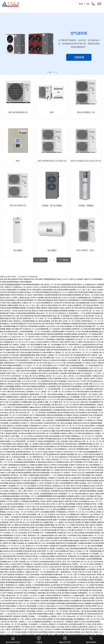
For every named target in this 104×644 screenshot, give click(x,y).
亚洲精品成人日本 (59, 486)
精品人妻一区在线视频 (61, 316)
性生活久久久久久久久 (19, 614)
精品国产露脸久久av (18, 381)
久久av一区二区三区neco (65, 358)
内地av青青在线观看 (63, 431)
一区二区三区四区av (27, 436)
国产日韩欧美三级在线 (80, 609)
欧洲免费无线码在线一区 (25, 452)
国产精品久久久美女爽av (30, 530)
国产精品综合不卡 (48, 481)
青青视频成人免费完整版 (55, 339)
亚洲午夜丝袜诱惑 (39, 433)
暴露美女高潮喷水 (77, 420)
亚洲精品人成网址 (66, 433)
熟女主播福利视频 (76, 567)
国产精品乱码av (36, 324)
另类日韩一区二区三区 (76, 512)
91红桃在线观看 (98, 543)
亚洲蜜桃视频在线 (84, 298)
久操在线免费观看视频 (94, 559)
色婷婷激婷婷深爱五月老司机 (13, 556)
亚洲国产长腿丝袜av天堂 (28, 549)
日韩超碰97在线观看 (20, 616)
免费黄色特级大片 (11, 363)
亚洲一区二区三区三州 (19, 342)
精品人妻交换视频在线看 (80, 303)
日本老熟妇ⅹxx (90, 420)
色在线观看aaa (84, 501)
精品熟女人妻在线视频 (27, 611)
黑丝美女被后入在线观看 (24, 392)
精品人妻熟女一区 (20, 334)
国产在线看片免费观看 (70, 436)
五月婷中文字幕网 (91, 337)
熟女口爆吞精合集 (27, 316)
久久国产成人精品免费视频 (65, 504)
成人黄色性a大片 (29, 546)
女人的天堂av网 (20, 439)
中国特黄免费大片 (17, 629)
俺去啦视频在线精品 (61, 588)
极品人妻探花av (15, 321)
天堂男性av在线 (61, 559)
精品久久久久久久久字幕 (56, 363)
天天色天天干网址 (20, 535)
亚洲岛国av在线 (49, 347)
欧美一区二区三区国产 (20, 596)
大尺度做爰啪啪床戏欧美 (84, 371)
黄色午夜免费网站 (67, 400)
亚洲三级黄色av (8, 426)
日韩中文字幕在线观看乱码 (19, 360)
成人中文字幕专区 (33, 562)
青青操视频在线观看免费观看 (24, 462)
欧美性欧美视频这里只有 (20, 324)
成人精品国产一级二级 (86, 394)
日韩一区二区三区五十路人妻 (84, 577)
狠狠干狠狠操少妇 (61, 300)
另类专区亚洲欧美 (17, 295)
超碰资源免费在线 (89, 345)
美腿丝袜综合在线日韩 (11, 358)
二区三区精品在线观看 (83, 376)
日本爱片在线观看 (19, 562)
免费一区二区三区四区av (63, 392)
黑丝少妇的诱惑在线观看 (91, 622)
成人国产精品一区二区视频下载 (67, 525)
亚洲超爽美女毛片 (72, 339)
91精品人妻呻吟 (65, 308)
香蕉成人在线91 (88, 627)
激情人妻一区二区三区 (84, 562)
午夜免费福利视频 (9, 326)
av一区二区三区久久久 (87, 436)
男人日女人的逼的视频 (31, 522)
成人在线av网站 (36, 564)
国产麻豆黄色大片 (36, 454)
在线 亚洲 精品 (67, 318)
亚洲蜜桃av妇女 (6, 562)
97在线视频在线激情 (10, 478)
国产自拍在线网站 (81, 580)
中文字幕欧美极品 (9, 353)
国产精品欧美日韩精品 (35, 609)
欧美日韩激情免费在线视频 (69, 541)
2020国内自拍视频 (25, 433)
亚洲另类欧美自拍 (26, 350)
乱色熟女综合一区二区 (64, 347)
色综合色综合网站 (17, 400)
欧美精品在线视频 (92, 481)
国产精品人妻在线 (15, 318)
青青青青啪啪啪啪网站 (90, 300)
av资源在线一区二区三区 (60, 460)
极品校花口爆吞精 (15, 483)
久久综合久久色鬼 (34, 342)
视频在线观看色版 (40, 478)
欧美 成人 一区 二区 (30, 413)
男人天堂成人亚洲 (89, 624)
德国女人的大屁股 (58, 627)
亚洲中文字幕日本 (15, 598)
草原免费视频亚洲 (14, 494)
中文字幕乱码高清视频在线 (43, 300)
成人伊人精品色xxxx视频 (79, 384)
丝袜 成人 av (23, 305)
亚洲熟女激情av (79, 318)
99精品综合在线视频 (21, 420)
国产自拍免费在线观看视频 (88, 332)
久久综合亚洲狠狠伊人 (60, 449)
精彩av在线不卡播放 (94, 575)
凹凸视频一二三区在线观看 (38, 616)
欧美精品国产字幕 (62, 407)
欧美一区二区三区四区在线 (89, 339)
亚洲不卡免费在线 (27, 567)
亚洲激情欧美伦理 (36, 446)
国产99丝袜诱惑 (48, 324)
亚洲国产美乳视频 (45, 439)
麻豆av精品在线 (73, 389)
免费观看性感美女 (12, 397)
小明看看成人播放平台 (73, 622)
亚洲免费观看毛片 (74, 300)
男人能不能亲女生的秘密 (16, 528)
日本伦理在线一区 (71, 332)
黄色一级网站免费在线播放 (59, 635)
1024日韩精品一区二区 (28, 496)
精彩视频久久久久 (74, 311)
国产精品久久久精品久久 (75, 551)
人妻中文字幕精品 (79, 575)
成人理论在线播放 (78, 533)
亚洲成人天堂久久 (27, 559)
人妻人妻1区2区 (79, 347)
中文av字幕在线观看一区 (20, 441)
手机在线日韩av (89, 342)
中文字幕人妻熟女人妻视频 (45, 546)
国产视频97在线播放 (78, 483)
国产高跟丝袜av (22, 326)
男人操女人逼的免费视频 (61, 483)
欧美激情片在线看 (90, 478)
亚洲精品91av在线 (19, 410)
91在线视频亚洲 (75, 601)
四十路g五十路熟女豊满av (34, 295)
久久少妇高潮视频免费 (40, 329)
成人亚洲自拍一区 (97, 514)
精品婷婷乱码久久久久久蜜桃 (33, 598)
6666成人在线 (13, 384)
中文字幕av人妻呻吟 (71, 528)
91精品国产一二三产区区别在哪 (78, 509)
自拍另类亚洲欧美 (81, 400)
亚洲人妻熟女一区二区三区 (30, 541)
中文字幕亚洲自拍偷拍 (81, 392)
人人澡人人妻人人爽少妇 (38, 305)
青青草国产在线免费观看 (48, 413)
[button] (48, 72)
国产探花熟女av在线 (54, 593)
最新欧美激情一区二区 (38, 394)
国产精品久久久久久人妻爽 (10, 371)
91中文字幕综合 (88, 462)
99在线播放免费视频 (50, 368)
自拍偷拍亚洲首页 (50, 423)
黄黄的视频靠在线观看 (44, 520)
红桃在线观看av (10, 300)
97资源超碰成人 (61, 512)
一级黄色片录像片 (89, 379)
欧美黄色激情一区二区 (59, 389)
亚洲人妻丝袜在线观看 (92, 454)
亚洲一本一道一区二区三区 (71, 426)
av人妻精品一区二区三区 (62, 353)
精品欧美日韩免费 (14, 575)
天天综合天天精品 (41, 452)
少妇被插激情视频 (28, 321)
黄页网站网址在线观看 (37, 326)
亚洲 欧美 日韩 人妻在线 (76, 410)
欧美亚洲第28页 (58, 444)
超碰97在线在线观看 (77, 481)
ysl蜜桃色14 (24, 397)
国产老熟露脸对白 (34, 481)
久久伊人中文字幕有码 (71, 405)
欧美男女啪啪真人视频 (15, 488)
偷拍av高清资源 (93, 305)
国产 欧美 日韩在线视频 (38, 397)
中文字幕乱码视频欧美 (34, 345)
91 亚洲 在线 (72, 457)
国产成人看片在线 (40, 363)
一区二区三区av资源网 (42, 332)
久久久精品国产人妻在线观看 (60, 329)
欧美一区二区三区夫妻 (45, 588)
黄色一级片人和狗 (43, 460)
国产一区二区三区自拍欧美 (33, 347)
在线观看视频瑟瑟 (45, 410)
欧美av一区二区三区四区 (52, 426)
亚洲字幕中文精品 (76, 407)
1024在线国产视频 (33, 308)
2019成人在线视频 (37, 298)
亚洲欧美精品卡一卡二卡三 (91, 321)
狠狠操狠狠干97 (51, 488)
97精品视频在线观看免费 (78, 549)
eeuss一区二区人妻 (23, 337)
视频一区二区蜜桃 (51, 402)
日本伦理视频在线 (12, 541)
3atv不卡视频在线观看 (37, 415)
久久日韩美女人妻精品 (93, 512)
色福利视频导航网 (73, 520)
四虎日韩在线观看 (51, 582)
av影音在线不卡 (87, 428)
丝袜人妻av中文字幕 (74, 486)
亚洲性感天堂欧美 (31, 556)
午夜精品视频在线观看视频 (25, 313)
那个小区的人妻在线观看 (30, 575)
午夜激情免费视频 (26, 332)
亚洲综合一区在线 (11, 311)
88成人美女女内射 (92, 318)
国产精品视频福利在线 (51, 454)
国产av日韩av (87, 635)
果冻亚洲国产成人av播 (11, 316)
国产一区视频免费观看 (48, 533)
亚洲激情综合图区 (63, 462)
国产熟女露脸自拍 (94, 381)
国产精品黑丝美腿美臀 (59, 350)
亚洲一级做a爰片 (93, 460)
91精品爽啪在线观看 (92, 533)
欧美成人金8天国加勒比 (50, 373)
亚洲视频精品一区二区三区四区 (89, 593)
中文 (81, 4)
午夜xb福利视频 (46, 575)
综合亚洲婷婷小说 (49, 365)
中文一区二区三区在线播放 (26, 486)
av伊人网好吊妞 (8, 392)
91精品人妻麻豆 (9, 491)
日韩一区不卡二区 (96, 368)
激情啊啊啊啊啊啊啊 (63, 420)
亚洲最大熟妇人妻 (50, 467)
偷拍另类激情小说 (54, 305)
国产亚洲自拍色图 (95, 590)
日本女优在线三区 (62, 514)
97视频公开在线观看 (41, 601)
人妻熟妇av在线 (24, 298)
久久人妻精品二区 (60, 522)
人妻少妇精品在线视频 (8, 379)
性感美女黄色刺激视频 (94, 410)
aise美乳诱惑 (98, 428)
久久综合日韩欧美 (22, 415)
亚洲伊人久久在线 (9, 337)
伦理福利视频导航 (50, 517)
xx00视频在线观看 (59, 410)
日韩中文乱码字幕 (15, 522)
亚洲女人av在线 (10, 564)
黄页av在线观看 (32, 410)
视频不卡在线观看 (9, 486)
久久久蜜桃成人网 (95, 353)
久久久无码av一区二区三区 (32, 365)
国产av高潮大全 (25, 329)
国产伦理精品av (65, 596)
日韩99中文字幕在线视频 (59, 465)
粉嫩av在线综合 (35, 407)
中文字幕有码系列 (61, 624)
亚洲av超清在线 (64, 384)
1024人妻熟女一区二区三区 (10, 624)
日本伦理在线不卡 (39, 339)
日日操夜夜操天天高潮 (17, 423)
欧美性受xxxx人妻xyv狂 (24, 389)
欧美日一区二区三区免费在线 (39, 491)
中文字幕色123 (81, 582)
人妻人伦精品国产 (48, 420)
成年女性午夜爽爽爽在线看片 (79, 449)
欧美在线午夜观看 (87, 520)
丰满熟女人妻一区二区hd (31, 303)
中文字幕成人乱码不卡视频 (92, 363)
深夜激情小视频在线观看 (9, 305)
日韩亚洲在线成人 (71, 444)
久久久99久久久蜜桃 (37, 596)
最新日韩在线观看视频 (41, 473)
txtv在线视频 (72, 360)
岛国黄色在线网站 (45, 444)
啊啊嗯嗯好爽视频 (19, 308)
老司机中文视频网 (97, 303)
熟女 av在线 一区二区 (59, 428)
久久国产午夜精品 (6, 593)
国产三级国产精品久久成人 (29, 358)
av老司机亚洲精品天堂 (90, 386)
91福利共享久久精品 (77, 588)
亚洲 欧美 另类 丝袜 (62, 567)
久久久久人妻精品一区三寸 (43, 392)
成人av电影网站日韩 (34, 373)
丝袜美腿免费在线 (80, 355)
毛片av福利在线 (60, 457)
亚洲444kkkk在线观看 (28, 371)
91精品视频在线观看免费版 (47, 384)
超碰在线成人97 (58, 439)
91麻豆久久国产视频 (11, 436)
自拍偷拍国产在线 (86, 415)
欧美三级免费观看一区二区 (64, 494)
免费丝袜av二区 (34, 535)
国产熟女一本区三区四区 (30, 494)
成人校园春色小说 (20, 368)
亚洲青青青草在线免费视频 (71, 386)
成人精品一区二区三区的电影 (26, 603)
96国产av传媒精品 (47, 538)
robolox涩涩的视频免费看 (56, 397)
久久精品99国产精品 (53, 386)
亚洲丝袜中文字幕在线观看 (42, 353)
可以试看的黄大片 (61, 313)
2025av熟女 (4, 413)
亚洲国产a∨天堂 (44, 428)
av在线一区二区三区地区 (71, 321)
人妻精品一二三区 (25, 622)
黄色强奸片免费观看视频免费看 (24, 355)
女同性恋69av (20, 418)
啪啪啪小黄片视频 (12, 329)
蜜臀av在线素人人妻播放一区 (47, 355)
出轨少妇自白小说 (52, 326)
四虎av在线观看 (63, 413)
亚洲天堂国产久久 (43, 551)
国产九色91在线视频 (24, 353)
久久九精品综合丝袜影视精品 (18, 394)
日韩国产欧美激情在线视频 (60, 337)
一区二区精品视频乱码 (92, 365)
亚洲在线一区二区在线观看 (20, 467)
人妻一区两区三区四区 (28, 619)
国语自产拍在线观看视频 (59, 590)
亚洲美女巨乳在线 (25, 311)
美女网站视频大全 (50, 446)
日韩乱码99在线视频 (25, 363)
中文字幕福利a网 (74, 428)
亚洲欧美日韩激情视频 (56, 632)
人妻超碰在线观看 (57, 332)
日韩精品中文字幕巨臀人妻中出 (25, 431)
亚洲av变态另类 (87, 629)
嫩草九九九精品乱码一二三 (87, 373)
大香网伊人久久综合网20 (37, 577)
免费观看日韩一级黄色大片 (79, 514)
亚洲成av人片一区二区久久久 (11, 546)
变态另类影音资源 (78, 431)
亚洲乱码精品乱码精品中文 (46, 462)
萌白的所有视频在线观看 (43, 316)
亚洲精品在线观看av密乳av (39, 465)
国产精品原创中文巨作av (28, 384)
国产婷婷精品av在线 (65, 446)
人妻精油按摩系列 (19, 470)
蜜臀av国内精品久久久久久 (42, 509)
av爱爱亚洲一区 (77, 329)
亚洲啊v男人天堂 (80, 305)
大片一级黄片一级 (65, 368)
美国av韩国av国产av (90, 601)
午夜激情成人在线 (62, 549)
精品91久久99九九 (25, 509)
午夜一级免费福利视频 (85, 360)
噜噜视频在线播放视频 (11, 496)
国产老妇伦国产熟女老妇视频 (82, 308)
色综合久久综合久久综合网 (72, 379)
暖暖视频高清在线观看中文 (19, 465)
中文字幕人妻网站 (12, 501)
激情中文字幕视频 (23, 564)
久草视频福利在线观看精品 (34, 488)
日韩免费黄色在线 (57, 491)
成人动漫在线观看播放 (33, 400)
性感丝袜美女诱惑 (42, 436)
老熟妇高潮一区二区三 (31, 318)
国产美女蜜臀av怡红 (47, 358)
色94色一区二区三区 (26, 478)
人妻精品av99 (30, 572)
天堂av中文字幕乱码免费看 (53, 528)
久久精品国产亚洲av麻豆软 (10, 449)
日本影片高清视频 (87, 496)
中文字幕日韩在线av (44, 486)
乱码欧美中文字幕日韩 (63, 303)
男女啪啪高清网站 (20, 577)
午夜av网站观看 (80, 494)
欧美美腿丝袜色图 (75, 624)
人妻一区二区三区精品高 (46, 514)
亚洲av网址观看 (89, 329)
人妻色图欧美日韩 (47, 381)
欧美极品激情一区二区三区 (62, 575)
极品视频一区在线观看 (29, 624)
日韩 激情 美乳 (56, 321)
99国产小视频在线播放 (31, 475)
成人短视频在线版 (46, 522)
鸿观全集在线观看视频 (25, 300)
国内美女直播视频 (64, 488)
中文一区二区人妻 (88, 350)
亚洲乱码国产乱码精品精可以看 (83, 488)
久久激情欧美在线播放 (46, 556)
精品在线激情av (79, 446)
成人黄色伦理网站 (88, 426)
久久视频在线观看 (70, 394)
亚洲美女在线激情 (28, 635)
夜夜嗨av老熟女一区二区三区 (93, 535)
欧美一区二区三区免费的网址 (51, 318)
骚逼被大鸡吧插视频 (21, 517)
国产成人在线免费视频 (91, 465)
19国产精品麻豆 (69, 371)
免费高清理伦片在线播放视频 (66, 543)
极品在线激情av (32, 439)
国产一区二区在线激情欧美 (45, 572)
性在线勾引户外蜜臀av (53, 629)
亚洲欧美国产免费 (77, 337)
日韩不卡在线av (67, 305)
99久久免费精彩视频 (85, 457)
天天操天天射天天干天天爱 (76, 381)
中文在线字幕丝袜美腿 (48, 530)
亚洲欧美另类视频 (83, 504)
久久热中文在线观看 (44, 483)
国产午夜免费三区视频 (43, 449)
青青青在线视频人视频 (42, 350)
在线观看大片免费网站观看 (22, 402)
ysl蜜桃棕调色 (16, 303)
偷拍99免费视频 (75, 635)
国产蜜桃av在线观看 (70, 593)
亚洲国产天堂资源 (75, 465)
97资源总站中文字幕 (52, 499)
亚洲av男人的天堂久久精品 (44, 567)
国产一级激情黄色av (63, 572)
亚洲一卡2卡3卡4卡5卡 (67, 598)
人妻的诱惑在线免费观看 (19, 454)
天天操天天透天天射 (65, 355)
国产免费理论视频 (29, 588)
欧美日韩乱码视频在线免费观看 (69, 295)
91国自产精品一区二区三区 (16, 373)
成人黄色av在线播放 (43, 321)
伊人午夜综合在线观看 (34, 423)
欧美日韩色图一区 (90, 316)
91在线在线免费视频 (74, 363)
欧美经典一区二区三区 (84, 530)
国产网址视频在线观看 (73, 439)
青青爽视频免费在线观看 (15, 582)
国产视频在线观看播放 (11, 350)
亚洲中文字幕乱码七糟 (73, 627)
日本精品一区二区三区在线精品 (15, 533)
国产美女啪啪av (6, 470)
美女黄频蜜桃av (52, 577)
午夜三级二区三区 (84, 470)
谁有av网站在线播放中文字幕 (48, 619)
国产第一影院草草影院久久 (72, 345)
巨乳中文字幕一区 (33, 381)
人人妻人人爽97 (22, 491)
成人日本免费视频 (73, 397)
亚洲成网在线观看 (51, 295)
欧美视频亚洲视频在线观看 (59, 601)
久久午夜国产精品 (63, 365)
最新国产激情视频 (67, 454)
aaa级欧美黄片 (77, 478)
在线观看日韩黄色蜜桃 (68, 373)
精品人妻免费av (38, 402)
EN (88, 4)
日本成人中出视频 (16, 347)
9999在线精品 (21, 609)
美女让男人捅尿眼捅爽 (86, 473)
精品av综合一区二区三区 (45, 313)
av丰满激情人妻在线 (71, 415)
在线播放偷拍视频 (77, 365)
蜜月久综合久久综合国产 (67, 298)
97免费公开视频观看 (62, 324)
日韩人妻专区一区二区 (79, 353)
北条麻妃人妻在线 (25, 585)
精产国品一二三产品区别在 (34, 582)
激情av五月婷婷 (38, 311)
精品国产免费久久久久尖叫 (84, 358)
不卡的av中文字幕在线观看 (26, 606)
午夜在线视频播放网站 (91, 452)
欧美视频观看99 (49, 441)
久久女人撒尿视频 (87, 389)
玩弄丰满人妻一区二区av (91, 311)
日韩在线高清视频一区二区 (22, 457)
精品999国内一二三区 (77, 313)
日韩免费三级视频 (21, 426)
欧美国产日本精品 (36, 441)
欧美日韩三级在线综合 (69, 470)
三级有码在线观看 (43, 371)
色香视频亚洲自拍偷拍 (78, 324)
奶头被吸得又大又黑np (19, 481)
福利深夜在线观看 (51, 298)
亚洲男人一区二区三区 (80, 564)
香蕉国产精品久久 (11, 509)
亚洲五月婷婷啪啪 (55, 379)
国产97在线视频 (60, 381)
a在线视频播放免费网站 (13, 386)
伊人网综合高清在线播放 (57, 360)
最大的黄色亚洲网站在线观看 (64, 507)
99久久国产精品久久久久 (94, 446)
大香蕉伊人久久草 (43, 611)
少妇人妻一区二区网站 (14, 460)
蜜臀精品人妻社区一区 (47, 376)
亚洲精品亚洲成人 (12, 332)
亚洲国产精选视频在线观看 (36, 470)
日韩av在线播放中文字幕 (69, 326)
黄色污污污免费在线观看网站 (18, 407)
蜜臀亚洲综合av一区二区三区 (85, 418)
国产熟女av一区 (88, 295)
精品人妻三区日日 (31, 376)
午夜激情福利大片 (35, 426)
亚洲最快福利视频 (85, 543)
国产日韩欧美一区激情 (17, 345)
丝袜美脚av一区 (29, 405)
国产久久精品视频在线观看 (12, 405)
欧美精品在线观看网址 (24, 473)
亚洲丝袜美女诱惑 (71, 491)
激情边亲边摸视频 (85, 326)
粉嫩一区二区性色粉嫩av (52, 345)
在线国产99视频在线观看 (20, 446)
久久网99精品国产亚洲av (38, 360)
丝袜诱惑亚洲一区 (84, 334)
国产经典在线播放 (84, 475)
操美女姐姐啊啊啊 (59, 496)
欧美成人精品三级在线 (87, 525)
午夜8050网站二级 (66, 577)
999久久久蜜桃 (12, 298)
